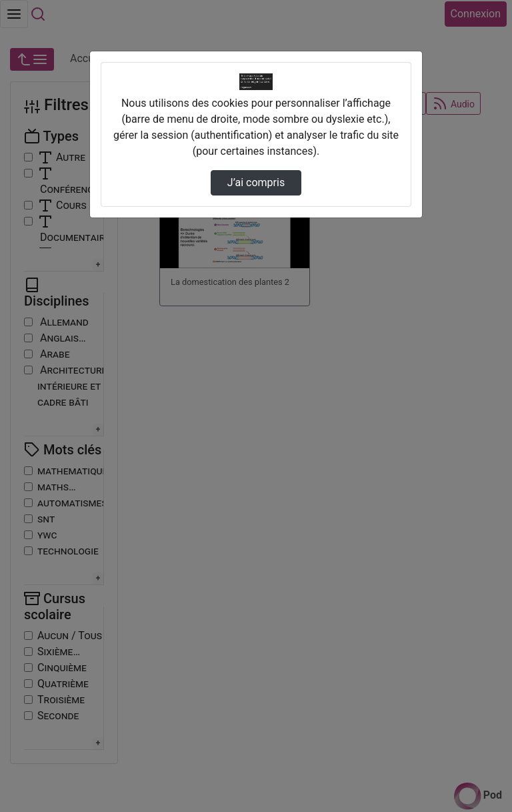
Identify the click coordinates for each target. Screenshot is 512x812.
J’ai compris (256, 182)
